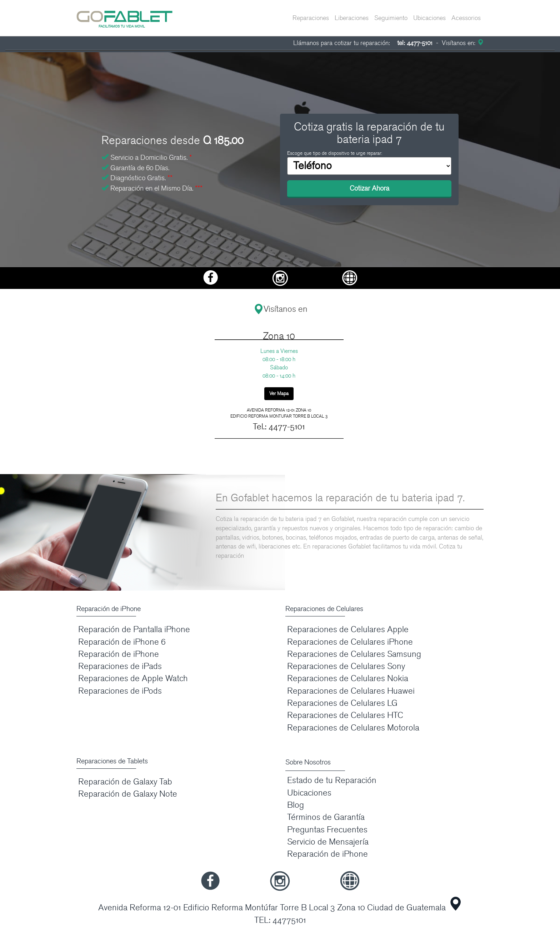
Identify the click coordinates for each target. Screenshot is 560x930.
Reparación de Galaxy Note (128, 794)
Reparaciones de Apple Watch (133, 678)
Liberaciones (352, 18)
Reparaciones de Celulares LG (342, 703)
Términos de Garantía (326, 817)
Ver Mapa (279, 393)
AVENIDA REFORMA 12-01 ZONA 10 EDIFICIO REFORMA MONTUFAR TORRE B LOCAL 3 (279, 413)
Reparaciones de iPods (120, 691)
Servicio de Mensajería (328, 842)
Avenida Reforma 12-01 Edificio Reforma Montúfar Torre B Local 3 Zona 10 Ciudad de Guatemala (272, 908)
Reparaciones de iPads (120, 666)
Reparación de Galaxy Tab (125, 782)
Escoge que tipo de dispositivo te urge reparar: (335, 153)
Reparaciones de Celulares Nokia (348, 678)
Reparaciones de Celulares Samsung (354, 654)
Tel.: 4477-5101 (279, 427)
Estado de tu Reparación (332, 780)
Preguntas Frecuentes (327, 830)
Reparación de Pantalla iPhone (134, 629)
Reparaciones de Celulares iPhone (350, 642)
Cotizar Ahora (369, 188)
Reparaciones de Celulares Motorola (353, 728)
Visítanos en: (462, 43)
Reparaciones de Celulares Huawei (351, 691)
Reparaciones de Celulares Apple (348, 629)
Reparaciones (311, 18)
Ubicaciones (429, 18)
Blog (296, 805)
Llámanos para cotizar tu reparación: (363, 43)
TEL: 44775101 (280, 920)
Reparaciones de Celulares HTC (345, 715)
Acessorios (466, 18)
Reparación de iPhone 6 (122, 642)
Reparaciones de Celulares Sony (346, 666)
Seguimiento (391, 18)
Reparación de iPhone (119, 654)
